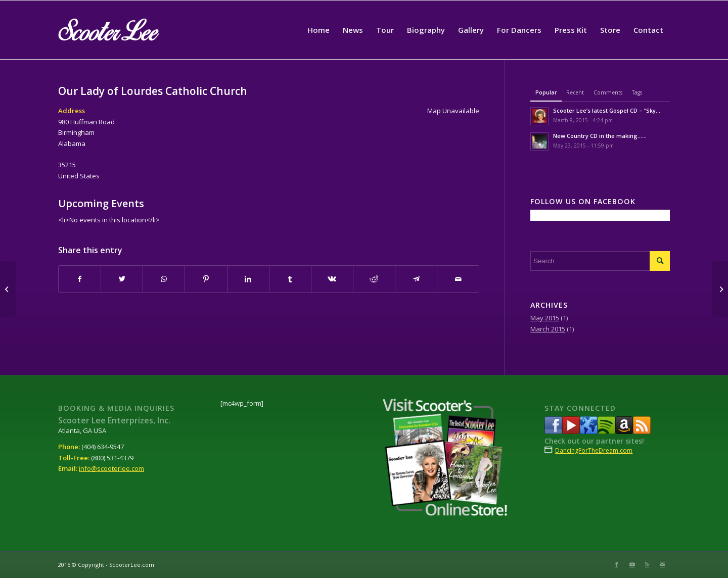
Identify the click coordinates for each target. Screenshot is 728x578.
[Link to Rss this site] (647, 564)
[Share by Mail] (458, 279)
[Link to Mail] (662, 564)
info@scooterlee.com (111, 468)
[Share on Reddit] (374, 279)
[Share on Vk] (332, 279)
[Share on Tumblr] (290, 279)
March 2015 (548, 329)
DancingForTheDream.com (594, 450)
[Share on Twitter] (122, 279)
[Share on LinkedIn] (248, 279)
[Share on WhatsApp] (164, 279)
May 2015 (545, 318)
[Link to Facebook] (617, 564)
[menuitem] (318, 30)
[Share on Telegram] (416, 279)
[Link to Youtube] (632, 564)
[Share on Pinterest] (206, 279)
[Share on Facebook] (80, 279)
